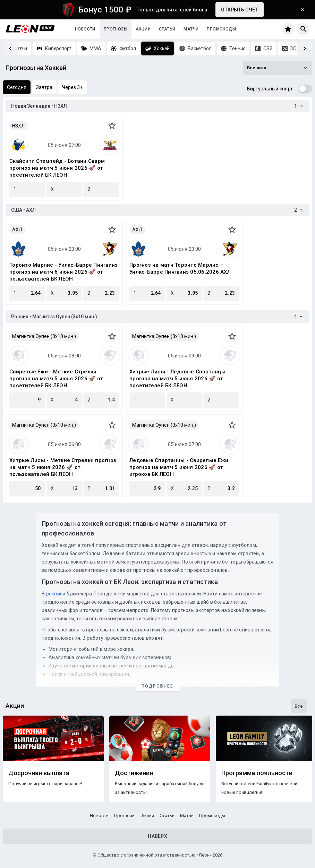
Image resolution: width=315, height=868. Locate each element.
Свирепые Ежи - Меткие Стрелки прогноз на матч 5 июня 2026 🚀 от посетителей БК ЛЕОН (56, 379)
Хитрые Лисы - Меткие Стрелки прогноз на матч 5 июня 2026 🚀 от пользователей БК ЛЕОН (63, 467)
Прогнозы (116, 29)
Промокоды (221, 29)
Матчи (191, 29)
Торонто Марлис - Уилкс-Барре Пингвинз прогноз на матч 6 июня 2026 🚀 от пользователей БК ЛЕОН (63, 272)
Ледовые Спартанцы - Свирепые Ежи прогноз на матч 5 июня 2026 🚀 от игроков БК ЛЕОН (179, 467)
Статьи (167, 29)
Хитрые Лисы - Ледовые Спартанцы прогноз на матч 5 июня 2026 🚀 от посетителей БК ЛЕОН (177, 379)
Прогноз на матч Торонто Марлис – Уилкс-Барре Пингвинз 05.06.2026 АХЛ (180, 268)
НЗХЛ (18, 126)
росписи (56, 594)
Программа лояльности (257, 773)
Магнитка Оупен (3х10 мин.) (44, 336)
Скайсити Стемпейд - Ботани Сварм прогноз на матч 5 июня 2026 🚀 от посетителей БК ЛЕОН (57, 168)
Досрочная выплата (39, 773)
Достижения (134, 773)
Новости (85, 29)
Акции (143, 29)
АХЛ (17, 230)
